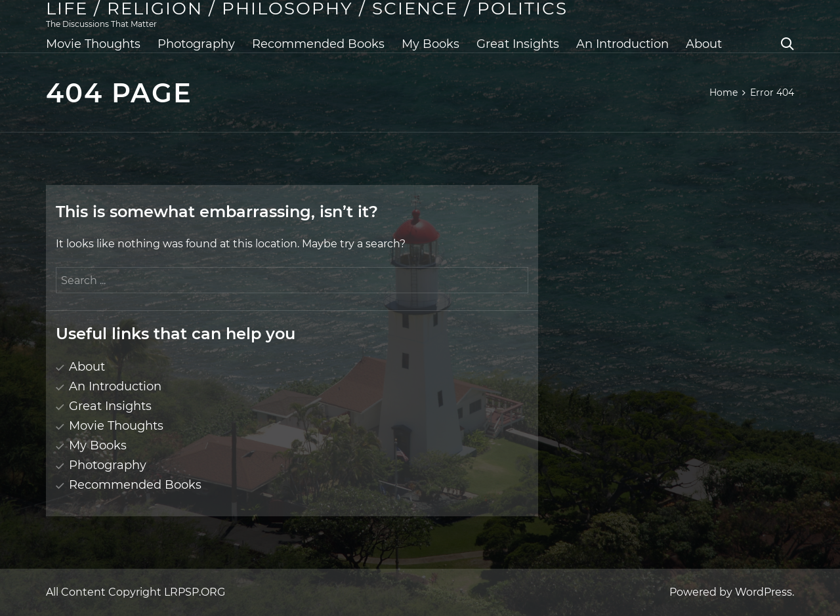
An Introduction (622, 44)
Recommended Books (318, 44)
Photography (196, 44)
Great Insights (518, 44)
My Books (430, 44)
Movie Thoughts (93, 44)
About (704, 44)
